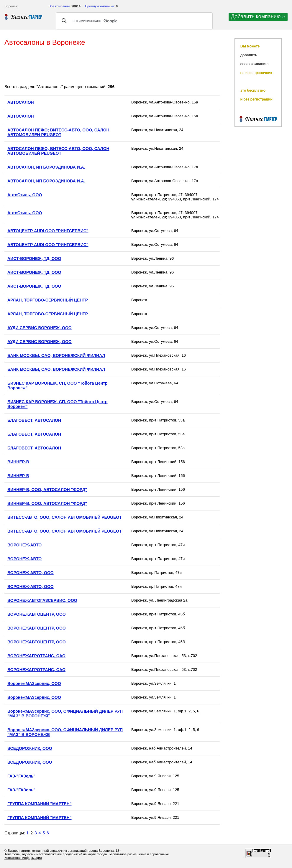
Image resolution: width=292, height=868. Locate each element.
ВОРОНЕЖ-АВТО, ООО (31, 573)
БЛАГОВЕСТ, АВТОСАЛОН (34, 420)
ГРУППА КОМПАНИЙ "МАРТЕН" (40, 804)
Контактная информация (23, 858)
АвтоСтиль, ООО (25, 195)
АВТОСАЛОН (21, 102)
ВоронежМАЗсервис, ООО (34, 683)
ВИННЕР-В (18, 462)
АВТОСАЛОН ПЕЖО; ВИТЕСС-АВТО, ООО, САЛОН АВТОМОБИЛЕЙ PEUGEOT (58, 132)
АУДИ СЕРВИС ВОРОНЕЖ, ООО (40, 328)
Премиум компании (100, 6)
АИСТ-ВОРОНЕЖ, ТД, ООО (34, 258)
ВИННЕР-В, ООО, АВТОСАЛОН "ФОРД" (47, 490)
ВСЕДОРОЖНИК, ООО (30, 748)
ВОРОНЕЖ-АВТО (24, 545)
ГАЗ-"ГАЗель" (21, 776)
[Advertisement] (112, 66)
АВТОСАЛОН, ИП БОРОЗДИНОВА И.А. (46, 167)
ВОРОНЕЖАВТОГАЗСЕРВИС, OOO (42, 600)
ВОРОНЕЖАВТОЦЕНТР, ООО (37, 614)
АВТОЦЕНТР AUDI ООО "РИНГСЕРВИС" (48, 231)
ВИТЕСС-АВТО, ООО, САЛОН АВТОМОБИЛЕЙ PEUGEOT (65, 517)
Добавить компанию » (258, 17)
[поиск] (133, 21)
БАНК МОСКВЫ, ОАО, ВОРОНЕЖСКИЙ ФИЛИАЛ (56, 355)
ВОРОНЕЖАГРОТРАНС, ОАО (36, 656)
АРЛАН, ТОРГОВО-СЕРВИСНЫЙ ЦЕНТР (48, 300)
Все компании (59, 6)
